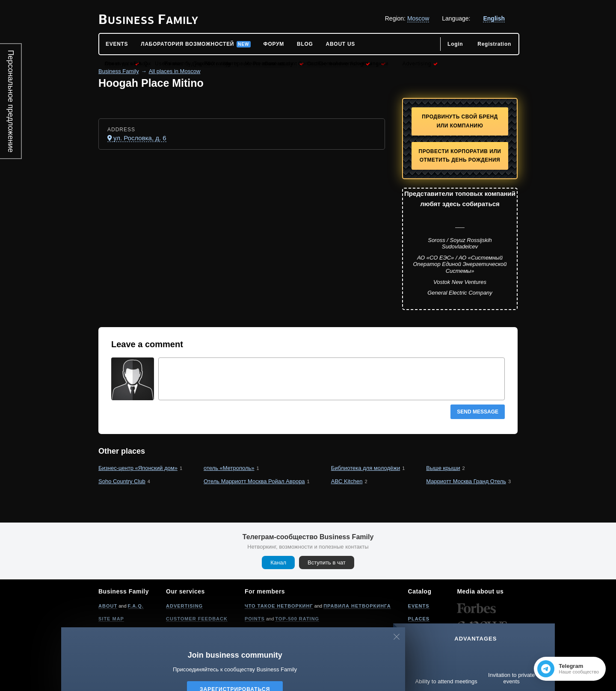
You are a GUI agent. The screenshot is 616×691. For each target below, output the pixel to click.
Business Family (119, 71)
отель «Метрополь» (229, 468)
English (494, 18)
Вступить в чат (327, 563)
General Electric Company (460, 293)
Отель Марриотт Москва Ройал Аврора (254, 481)
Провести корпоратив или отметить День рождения (460, 156)
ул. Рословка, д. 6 (140, 138)
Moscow (418, 18)
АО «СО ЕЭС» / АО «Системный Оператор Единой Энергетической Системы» (460, 264)
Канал (278, 563)
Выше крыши (443, 468)
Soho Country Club (122, 481)
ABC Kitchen (347, 481)
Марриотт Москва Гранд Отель (466, 481)
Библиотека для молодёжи (366, 468)
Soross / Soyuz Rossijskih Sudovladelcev (460, 244)
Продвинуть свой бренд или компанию (460, 121)
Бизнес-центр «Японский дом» (138, 468)
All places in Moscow (175, 71)
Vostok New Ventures (460, 282)
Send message (478, 412)
